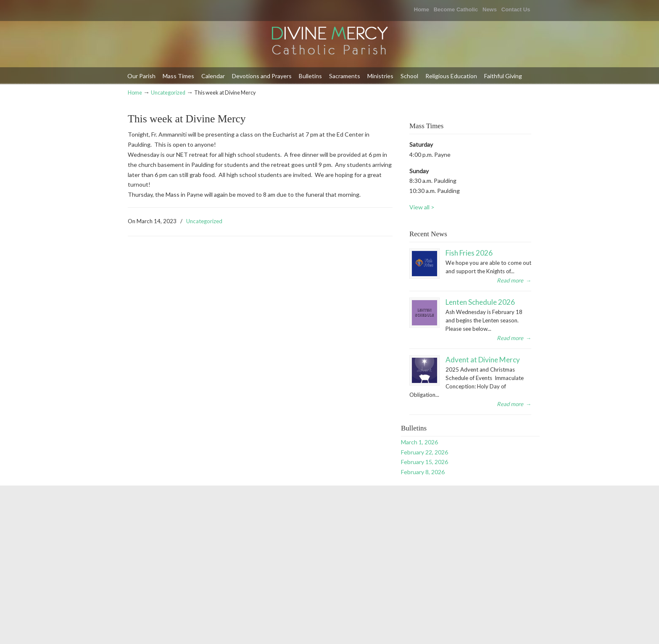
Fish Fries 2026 (469, 253)
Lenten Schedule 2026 (480, 302)
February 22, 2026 (424, 452)
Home (422, 9)
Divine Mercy (329, 41)
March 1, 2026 (419, 442)
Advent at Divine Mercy (483, 360)
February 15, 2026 (424, 462)
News (490, 9)
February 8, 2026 (423, 472)
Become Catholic (456, 9)
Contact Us (516, 9)
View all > (422, 207)
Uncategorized (168, 93)
